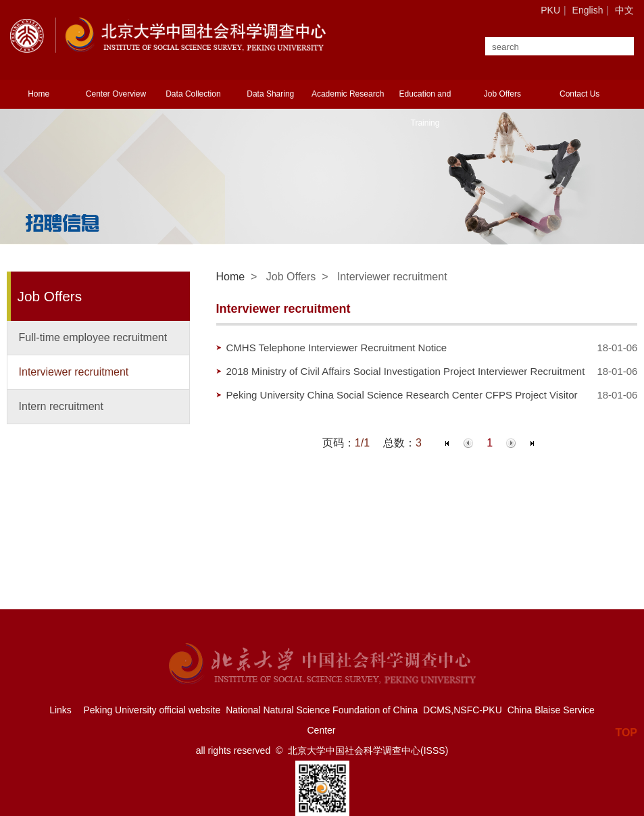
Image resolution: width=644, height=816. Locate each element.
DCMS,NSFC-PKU (463, 710)
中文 (624, 10)
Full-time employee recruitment (93, 337)
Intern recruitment (61, 406)
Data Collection (193, 94)
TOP (626, 726)
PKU (550, 10)
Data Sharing (270, 94)
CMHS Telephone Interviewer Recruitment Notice (337, 348)
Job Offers (502, 94)
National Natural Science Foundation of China (322, 710)
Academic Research (348, 94)
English (588, 10)
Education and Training (425, 108)
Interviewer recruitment (74, 372)
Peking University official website (152, 710)
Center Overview (116, 94)
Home (39, 94)
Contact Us (579, 94)
